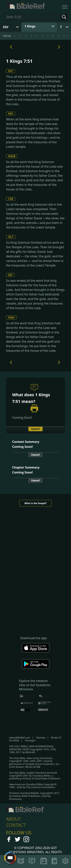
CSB (11, 199)
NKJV (11, 317)
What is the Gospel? (35, 503)
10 (65, 36)
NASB (12, 156)
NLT (11, 237)
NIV (11, 113)
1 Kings (30, 26)
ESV (11, 71)
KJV (10, 275)
